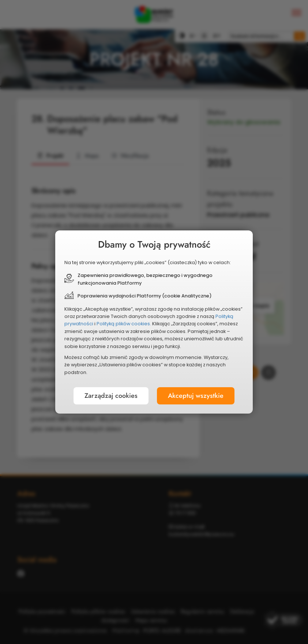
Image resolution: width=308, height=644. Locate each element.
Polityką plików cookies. (124, 324)
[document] (154, 322)
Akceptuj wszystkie (196, 396)
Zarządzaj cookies (111, 396)
